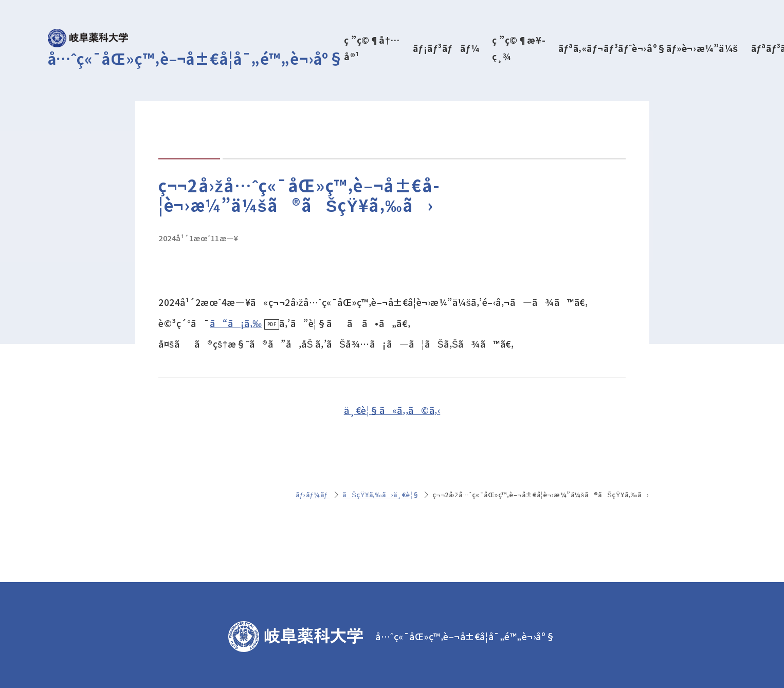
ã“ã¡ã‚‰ (236, 323)
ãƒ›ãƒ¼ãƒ (313, 494)
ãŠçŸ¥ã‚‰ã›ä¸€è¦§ (381, 494)
